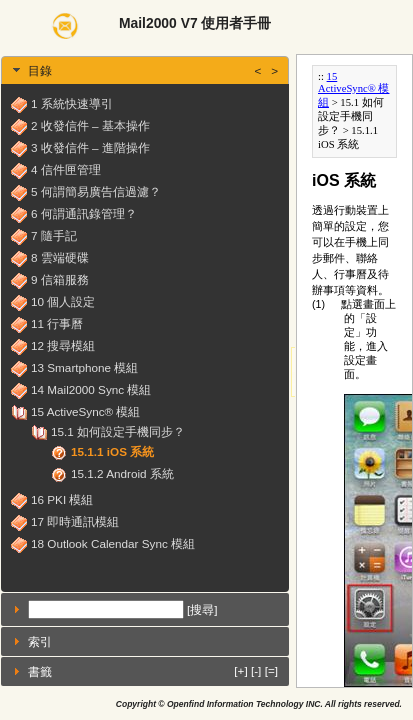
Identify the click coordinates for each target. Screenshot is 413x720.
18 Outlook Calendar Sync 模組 (113, 543)
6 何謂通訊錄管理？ (84, 213)
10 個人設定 (63, 301)
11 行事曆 (57, 323)
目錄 (153, 70)
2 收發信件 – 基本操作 (90, 125)
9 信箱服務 (60, 279)
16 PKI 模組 (62, 499)
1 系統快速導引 (72, 103)
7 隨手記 (54, 235)
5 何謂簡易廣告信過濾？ (96, 191)
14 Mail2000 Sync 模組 (91, 389)
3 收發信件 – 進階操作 (90, 147)
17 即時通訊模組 (75, 521)
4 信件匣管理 (66, 169)
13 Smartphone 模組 (84, 367)
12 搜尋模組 (63, 345)
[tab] (145, 70)
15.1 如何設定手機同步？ (118, 431)
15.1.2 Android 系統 (122, 473)
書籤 (153, 670)
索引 (40, 641)
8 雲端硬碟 (60, 257)
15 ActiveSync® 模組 (86, 411)
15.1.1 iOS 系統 (112, 451)
